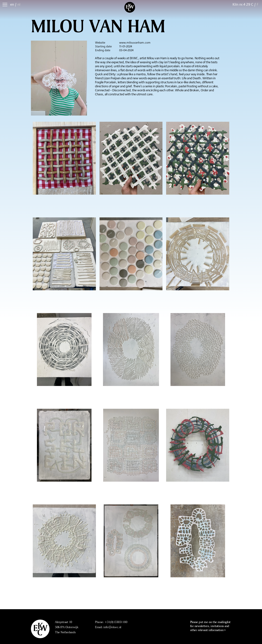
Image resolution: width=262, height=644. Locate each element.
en (12, 4)
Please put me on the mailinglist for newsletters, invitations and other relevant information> (210, 626)
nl (19, 4)
